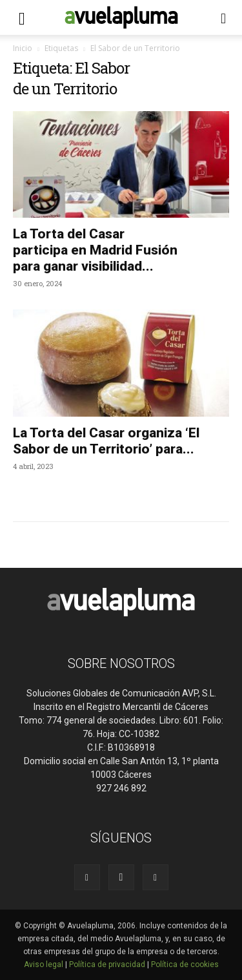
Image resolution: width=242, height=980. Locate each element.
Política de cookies (185, 964)
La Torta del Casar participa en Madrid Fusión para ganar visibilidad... (95, 250)
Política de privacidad (107, 964)
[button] (22, 17)
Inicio (23, 48)
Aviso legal (44, 964)
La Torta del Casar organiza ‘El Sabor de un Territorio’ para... (106, 441)
